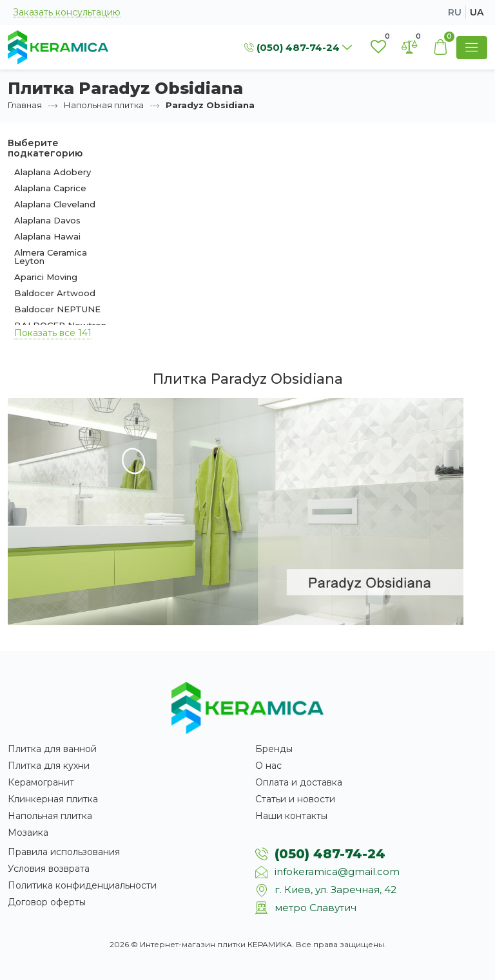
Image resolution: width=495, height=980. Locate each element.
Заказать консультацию (67, 13)
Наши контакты (291, 816)
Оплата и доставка (299, 782)
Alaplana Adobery (53, 172)
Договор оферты (47, 902)
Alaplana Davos (47, 220)
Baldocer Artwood (55, 293)
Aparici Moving (46, 277)
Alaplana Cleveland (55, 204)
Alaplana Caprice (50, 188)
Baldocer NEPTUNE (57, 309)
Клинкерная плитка (53, 799)
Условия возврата (49, 869)
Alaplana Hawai (47, 236)
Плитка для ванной (52, 749)
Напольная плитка (104, 105)
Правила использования (64, 852)
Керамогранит (41, 782)
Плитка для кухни (49, 766)
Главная (25, 105)
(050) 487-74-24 (330, 854)
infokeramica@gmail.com (337, 872)
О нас (268, 766)
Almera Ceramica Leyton (51, 257)
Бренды (274, 749)
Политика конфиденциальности (82, 885)
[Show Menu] (472, 48)
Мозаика (28, 833)
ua (477, 12)
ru (455, 12)
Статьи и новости (295, 799)
